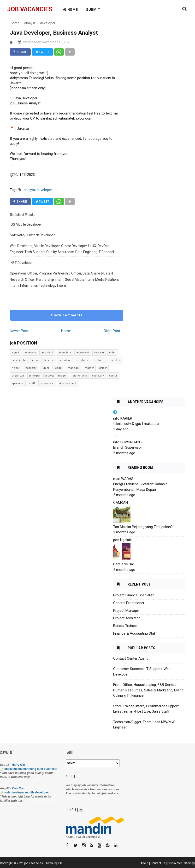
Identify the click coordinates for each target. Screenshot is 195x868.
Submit (93, 10)
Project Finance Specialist (133, 595)
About (145, 863)
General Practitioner (129, 603)
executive (65, 360)
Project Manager (126, 611)
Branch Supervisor (128, 447)
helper (16, 368)
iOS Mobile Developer (26, 224)
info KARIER (123, 418)
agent (15, 352)
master (89, 368)
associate (65, 352)
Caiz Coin (19, 788)
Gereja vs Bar (124, 564)
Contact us (158, 863)
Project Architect (127, 618)
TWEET (42, 52)
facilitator (82, 360)
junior (45, 368)
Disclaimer (175, 863)
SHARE (20, 52)
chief (112, 352)
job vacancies (30, 9)
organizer (18, 376)
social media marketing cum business (30, 769)
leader (58, 368)
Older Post (112, 331)
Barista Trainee (125, 626)
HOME (71, 10)
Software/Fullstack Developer (32, 235)
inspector (31, 368)
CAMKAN (121, 503)
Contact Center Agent (130, 658)
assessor (30, 352)
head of (115, 360)
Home (66, 331)
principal (35, 376)
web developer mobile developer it (28, 792)
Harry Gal (18, 765)
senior (113, 376)
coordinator (19, 360)
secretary (98, 376)
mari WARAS (123, 479)
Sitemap (189, 863)
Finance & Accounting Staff (135, 633)
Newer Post (19, 331)
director (48, 360)
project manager (56, 376)
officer (103, 368)
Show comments (67, 315)
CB (60, 863)
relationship (79, 376)
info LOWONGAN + (128, 442)
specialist (18, 383)
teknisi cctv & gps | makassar (136, 424)
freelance (99, 360)
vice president (68, 383)
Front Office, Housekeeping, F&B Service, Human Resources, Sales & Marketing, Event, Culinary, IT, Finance (148, 690)
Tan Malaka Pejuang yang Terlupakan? (143, 527)
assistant (47, 352)
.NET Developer (21, 263)
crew (35, 360)
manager (74, 368)
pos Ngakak (122, 540)
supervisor (47, 383)
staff (32, 383)
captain (99, 352)
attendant (83, 352)
